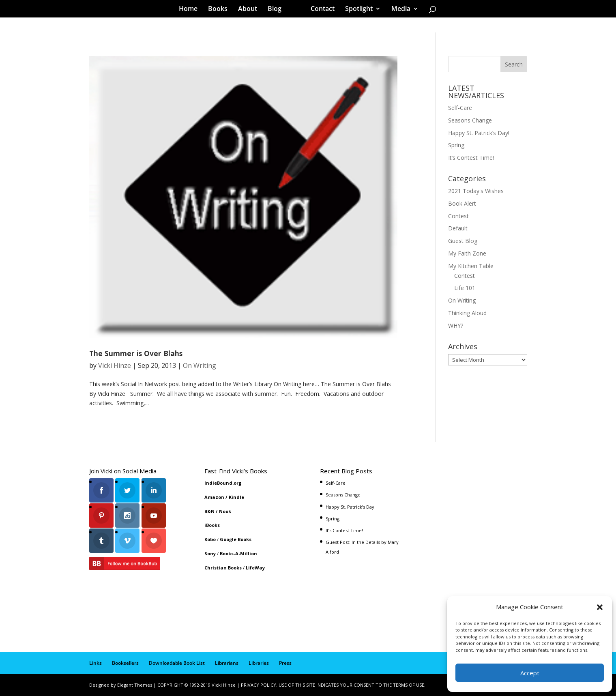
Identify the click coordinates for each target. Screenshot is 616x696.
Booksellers (125, 663)
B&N (209, 511)
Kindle (236, 497)
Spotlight (356, 10)
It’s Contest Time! (471, 158)
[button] (600, 607)
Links (96, 663)
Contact (320, 10)
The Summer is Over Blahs (136, 353)
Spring (456, 145)
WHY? (456, 325)
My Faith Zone (467, 253)
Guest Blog (463, 241)
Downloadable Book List (177, 663)
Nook (225, 511)
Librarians (227, 663)
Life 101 (465, 288)
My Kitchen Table (471, 266)
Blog (277, 10)
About (250, 10)
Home (191, 10)
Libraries (259, 663)
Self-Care (460, 108)
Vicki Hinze (115, 365)
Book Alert (462, 203)
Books (221, 10)
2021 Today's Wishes (476, 191)
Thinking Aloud (467, 313)
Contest (458, 216)
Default (458, 228)
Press (285, 663)
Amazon (214, 497)
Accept (530, 673)
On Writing (200, 365)
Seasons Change (470, 120)
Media (398, 10)
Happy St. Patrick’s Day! (479, 133)
